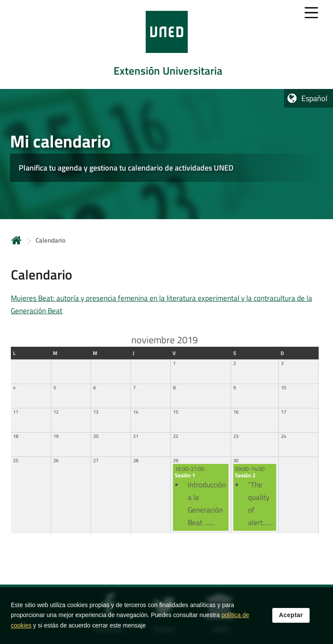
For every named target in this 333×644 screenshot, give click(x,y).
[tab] (166, 44)
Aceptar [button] (291, 615)
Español (314, 98)
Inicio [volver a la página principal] (16, 240)
